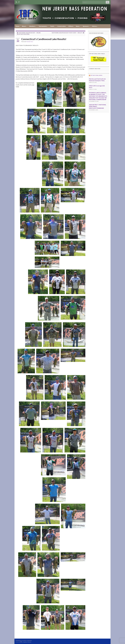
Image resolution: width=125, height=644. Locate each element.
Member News (30, 42)
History (95, 26)
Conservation (62, 26)
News (78, 26)
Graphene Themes (27, 642)
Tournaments (43, 26)
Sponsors (86, 26)
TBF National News (96, 75)
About (24, 26)
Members (33, 26)
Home (18, 26)
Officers (71, 26)
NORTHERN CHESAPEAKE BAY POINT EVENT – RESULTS (67, 33)
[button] (99, 42)
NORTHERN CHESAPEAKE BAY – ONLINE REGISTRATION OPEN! (29, 33)
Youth (53, 26)
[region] (99, 42)
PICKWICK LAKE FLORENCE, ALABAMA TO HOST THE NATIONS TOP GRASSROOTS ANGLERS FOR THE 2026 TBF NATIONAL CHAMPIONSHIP (98, 96)
